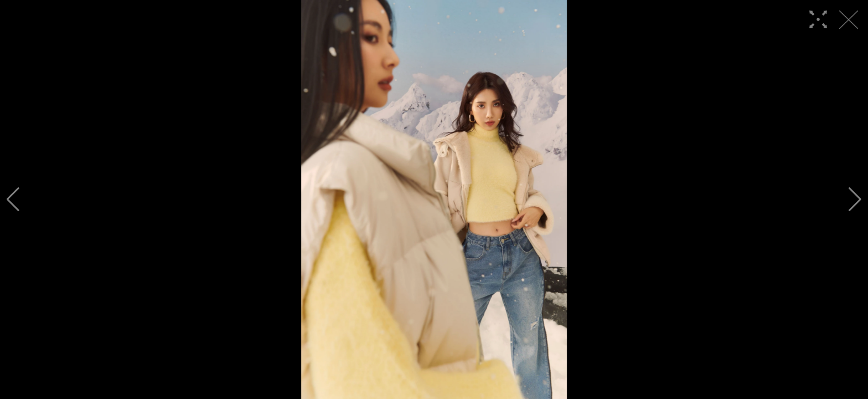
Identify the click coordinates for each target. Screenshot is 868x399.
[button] (13, 199)
